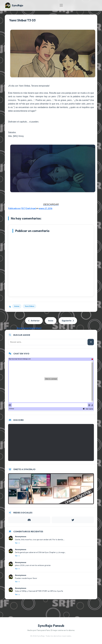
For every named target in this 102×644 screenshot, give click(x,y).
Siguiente (68, 321)
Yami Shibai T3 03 (22, 20)
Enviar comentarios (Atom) (29, 328)
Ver (17, 543)
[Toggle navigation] (61, 5)
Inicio (51, 321)
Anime (17, 306)
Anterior (34, 321)
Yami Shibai (29, 306)
